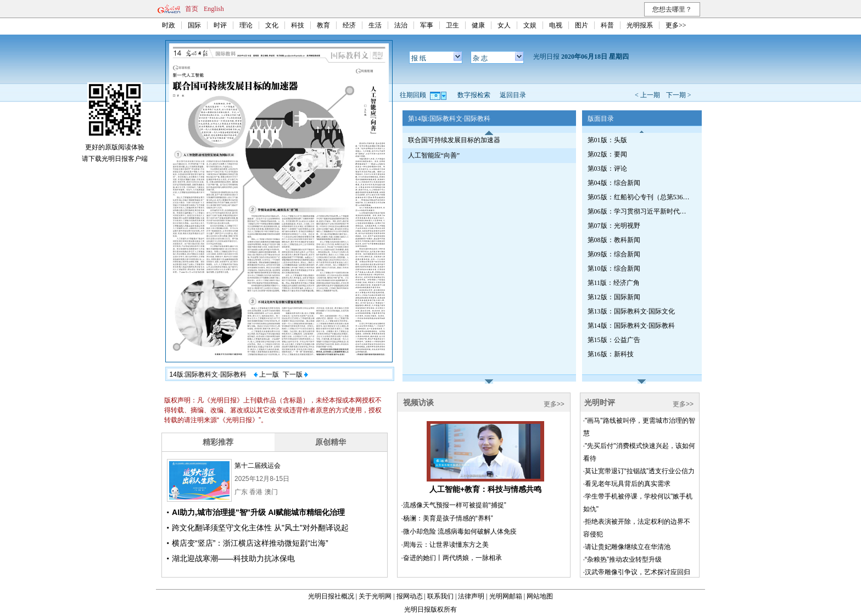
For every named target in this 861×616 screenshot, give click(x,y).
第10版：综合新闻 (614, 268)
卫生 (452, 25)
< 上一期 (647, 95)
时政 (169, 25)
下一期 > (679, 95)
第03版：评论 (607, 169)
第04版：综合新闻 (614, 183)
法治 (401, 25)
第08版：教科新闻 (614, 240)
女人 (504, 25)
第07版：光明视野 (614, 226)
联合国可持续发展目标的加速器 (454, 140)
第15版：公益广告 (614, 340)
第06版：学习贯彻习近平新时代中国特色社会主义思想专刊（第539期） (640, 211)
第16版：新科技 (611, 354)
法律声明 (471, 596)
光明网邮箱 (506, 596)
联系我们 (440, 596)
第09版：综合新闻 (614, 254)
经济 (349, 25)
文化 (272, 25)
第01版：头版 (607, 140)
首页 (192, 9)
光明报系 (640, 25)
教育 (323, 25)
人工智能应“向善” (434, 155)
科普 (607, 25)
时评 (220, 25)
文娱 (530, 25)
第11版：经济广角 (614, 283)
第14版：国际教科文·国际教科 (631, 326)
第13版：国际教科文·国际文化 (631, 311)
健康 (478, 25)
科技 (298, 25)
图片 (582, 25)
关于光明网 (375, 596)
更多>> (676, 25)
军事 (427, 25)
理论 (246, 25)
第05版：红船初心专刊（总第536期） (640, 197)
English (214, 9)
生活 (375, 25)
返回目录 (513, 95)
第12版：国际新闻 (614, 297)
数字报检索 (474, 95)
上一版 (266, 374)
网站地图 (540, 596)
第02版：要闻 (607, 154)
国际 (194, 25)
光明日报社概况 (331, 596)
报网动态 (410, 596)
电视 (556, 25)
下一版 (295, 374)
